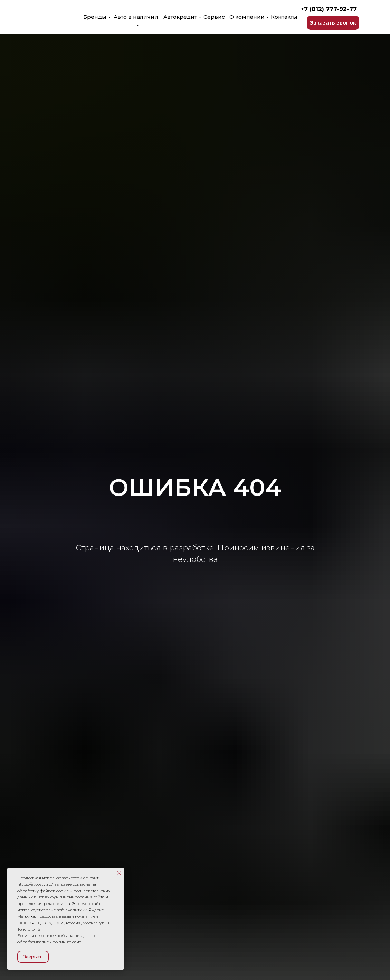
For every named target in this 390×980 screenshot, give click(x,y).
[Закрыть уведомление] (119, 873)
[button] (333, 23)
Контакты (284, 17)
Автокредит (180, 17)
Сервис (214, 17)
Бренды (95, 17)
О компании (247, 17)
